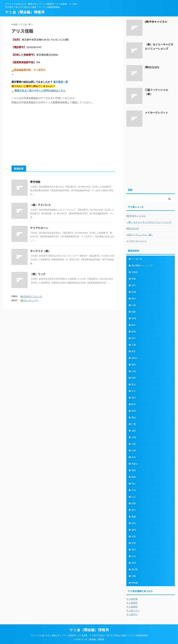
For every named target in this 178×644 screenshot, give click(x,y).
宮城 (134, 292)
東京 (134, 351)
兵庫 (134, 451)
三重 (134, 424)
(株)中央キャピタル (156, 22)
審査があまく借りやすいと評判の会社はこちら (40, 90)
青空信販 (35, 182)
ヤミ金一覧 (137, 259)
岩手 (134, 285)
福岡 (134, 530)
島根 (134, 477)
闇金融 (135, 583)
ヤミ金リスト (133, 610)
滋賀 (134, 431)
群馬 (134, 332)
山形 (134, 305)
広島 (134, 490)
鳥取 (134, 470)
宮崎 (134, 563)
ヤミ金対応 (132, 603)
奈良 (134, 457)
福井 (134, 398)
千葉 (134, 345)
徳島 (134, 503)
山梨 (134, 371)
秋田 (134, 299)
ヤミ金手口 (132, 614)
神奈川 (135, 358)
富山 (134, 384)
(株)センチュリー (30, 300)
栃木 (134, 325)
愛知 (134, 417)
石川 (134, 391)
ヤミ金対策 (132, 599)
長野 (134, 378)
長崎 (134, 543)
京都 (134, 437)
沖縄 (134, 576)
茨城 (134, 318)
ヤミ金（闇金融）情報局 (25, 12)
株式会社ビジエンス (31, 296)
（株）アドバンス (40, 205)
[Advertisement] (63, 135)
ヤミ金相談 (132, 607)
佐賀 (134, 536)
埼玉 (134, 338)
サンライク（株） (40, 251)
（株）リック (38, 274)
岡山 (134, 484)
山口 (134, 497)
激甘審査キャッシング (142, 266)
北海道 (135, 272)
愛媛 (134, 517)
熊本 (134, 550)
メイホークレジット (156, 113)
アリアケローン (39, 228)
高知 (134, 523)
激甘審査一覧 (61, 82)
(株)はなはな (152, 67)
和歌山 (135, 464)
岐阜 (134, 404)
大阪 (134, 444)
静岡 (134, 411)
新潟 (134, 365)
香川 (134, 510)
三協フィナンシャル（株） (140, 235)
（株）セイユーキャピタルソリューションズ (149, 222)
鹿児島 (135, 569)
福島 (134, 312)
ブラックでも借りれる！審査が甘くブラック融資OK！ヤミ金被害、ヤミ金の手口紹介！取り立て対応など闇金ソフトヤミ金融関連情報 (89, 635)
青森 (134, 279)
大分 (134, 556)
